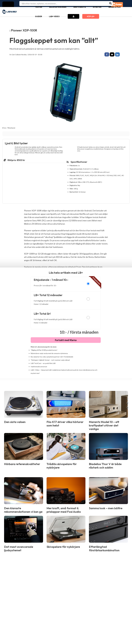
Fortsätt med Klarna (66, 341)
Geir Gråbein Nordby (19, 55)
